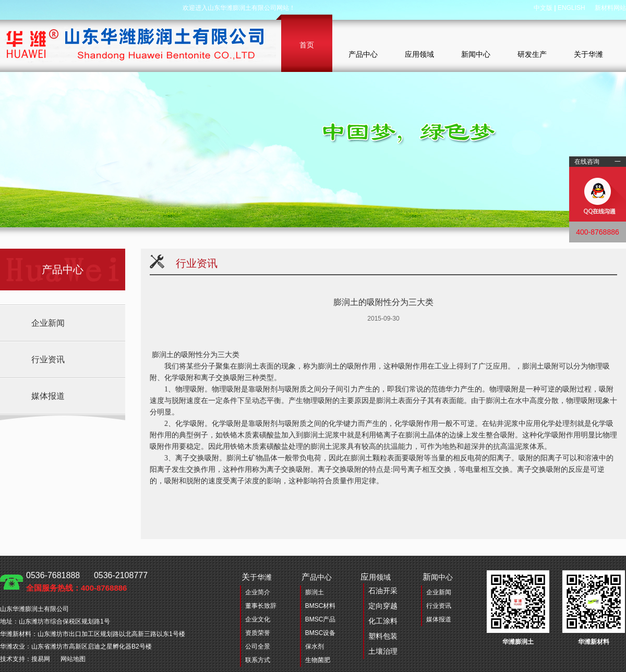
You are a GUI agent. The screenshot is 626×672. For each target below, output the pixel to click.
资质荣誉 (258, 633)
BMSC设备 (321, 633)
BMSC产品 (321, 619)
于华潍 (257, 577)
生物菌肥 (318, 660)
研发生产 (532, 54)
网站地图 (73, 659)
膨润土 (315, 592)
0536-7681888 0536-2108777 (87, 582)
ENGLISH (571, 8)
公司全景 (258, 646)
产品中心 (363, 54)
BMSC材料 (321, 606)
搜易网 (41, 659)
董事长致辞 (261, 606)
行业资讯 (48, 359)
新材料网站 (610, 8)
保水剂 (315, 646)
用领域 (379, 616)
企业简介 (258, 592)
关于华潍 (588, 54)
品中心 (317, 577)
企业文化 (258, 619)
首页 (307, 45)
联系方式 (258, 660)
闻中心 (438, 577)
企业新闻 (48, 323)
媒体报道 (48, 396)
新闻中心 (476, 54)
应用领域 (419, 54)
